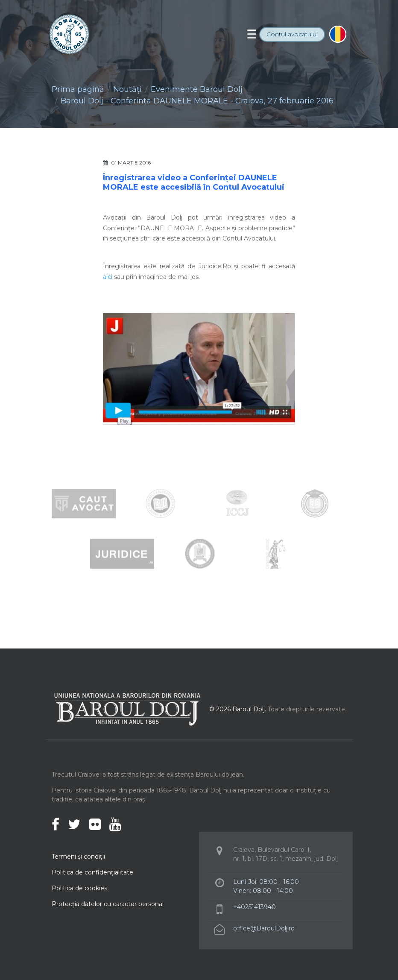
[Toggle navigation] (252, 34)
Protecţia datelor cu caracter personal (108, 904)
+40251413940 (255, 907)
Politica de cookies (79, 888)
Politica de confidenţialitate (92, 872)
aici (108, 277)
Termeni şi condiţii (78, 857)
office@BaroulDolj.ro (264, 928)
